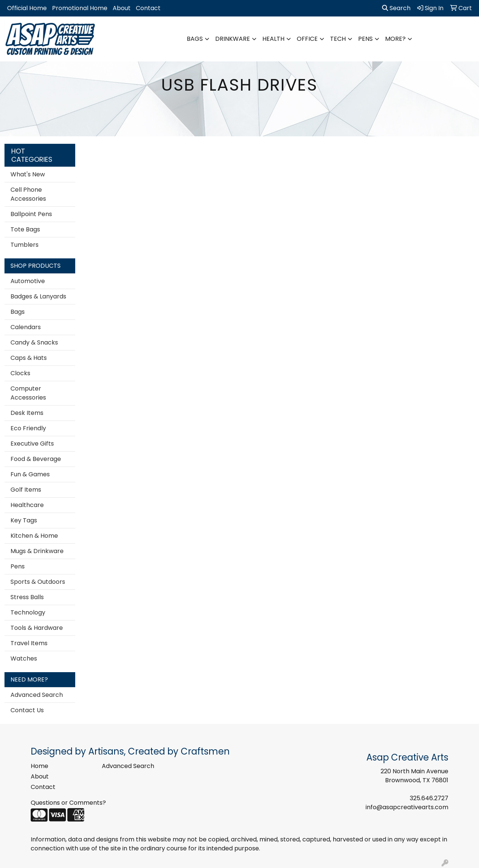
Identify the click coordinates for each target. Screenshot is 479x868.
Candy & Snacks (34, 342)
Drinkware (233, 39)
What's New (28, 174)
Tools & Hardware (37, 628)
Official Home (27, 8)
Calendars (26, 327)
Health (273, 39)
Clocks (20, 373)
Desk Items (27, 413)
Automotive (28, 281)
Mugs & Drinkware (37, 551)
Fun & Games (30, 474)
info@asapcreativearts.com (407, 807)
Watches (24, 658)
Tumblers (25, 245)
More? (395, 39)
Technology (28, 612)
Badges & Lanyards (38, 296)
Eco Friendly (28, 428)
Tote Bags (25, 229)
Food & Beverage (36, 459)
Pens (365, 39)
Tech (338, 39)
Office (307, 39)
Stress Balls (27, 597)
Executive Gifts (32, 444)
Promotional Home (80, 8)
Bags (195, 39)
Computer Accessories (28, 393)
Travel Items (29, 643)
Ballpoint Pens (31, 214)
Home (39, 766)
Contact (148, 8)
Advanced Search (37, 695)
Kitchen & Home (34, 536)
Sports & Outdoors (38, 582)
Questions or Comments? (68, 803)
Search (396, 8)
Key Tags (24, 520)
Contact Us (27, 710)
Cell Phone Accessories (28, 194)
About (122, 8)
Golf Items (26, 490)
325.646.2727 (429, 798)
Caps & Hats (29, 358)
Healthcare (27, 505)
